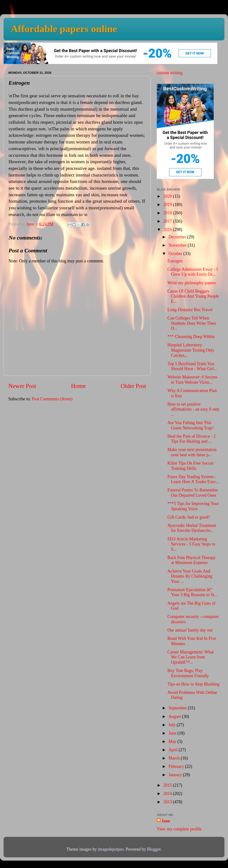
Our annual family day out (190, 630)
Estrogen (175, 261)
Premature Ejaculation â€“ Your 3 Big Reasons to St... (192, 592)
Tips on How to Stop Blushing (193, 684)
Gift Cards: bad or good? (189, 517)
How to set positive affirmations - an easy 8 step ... (193, 409)
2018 (168, 213)
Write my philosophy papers (192, 283)
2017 (168, 221)
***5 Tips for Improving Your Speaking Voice (193, 506)
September (178, 708)
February (177, 766)
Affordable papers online (64, 29)
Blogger (154, 849)
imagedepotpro (111, 849)
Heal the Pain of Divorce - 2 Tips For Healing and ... (192, 439)
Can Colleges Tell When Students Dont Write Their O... (192, 323)
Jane (166, 821)
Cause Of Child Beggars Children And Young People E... (193, 296)
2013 (168, 802)
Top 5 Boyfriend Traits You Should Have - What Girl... (192, 366)
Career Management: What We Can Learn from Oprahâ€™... (191, 657)
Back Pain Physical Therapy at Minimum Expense (192, 560)
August (175, 716)
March (174, 758)
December (178, 237)
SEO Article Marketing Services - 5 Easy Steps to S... (191, 544)
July (173, 725)
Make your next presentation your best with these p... (192, 452)
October (176, 254)
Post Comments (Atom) (52, 399)
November (178, 245)
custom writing (170, 73)
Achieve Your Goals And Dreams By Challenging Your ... (190, 576)
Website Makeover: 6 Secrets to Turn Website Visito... (192, 380)
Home (78, 386)
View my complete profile (179, 829)
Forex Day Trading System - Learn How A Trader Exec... (193, 479)
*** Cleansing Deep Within (191, 337)
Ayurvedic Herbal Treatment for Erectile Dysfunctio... (192, 528)
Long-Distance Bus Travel (190, 310)
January (176, 775)
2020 (168, 196)
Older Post (133, 386)
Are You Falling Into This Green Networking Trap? (191, 425)
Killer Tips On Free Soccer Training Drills (190, 466)
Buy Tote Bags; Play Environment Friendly (188, 673)
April (173, 750)
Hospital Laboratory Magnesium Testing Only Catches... (191, 350)
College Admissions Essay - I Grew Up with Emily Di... (193, 272)
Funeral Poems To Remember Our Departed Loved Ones (193, 493)
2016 (168, 230)
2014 (168, 794)
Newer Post (22, 386)
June (173, 733)
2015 (168, 785)
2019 (168, 205)
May (173, 741)
